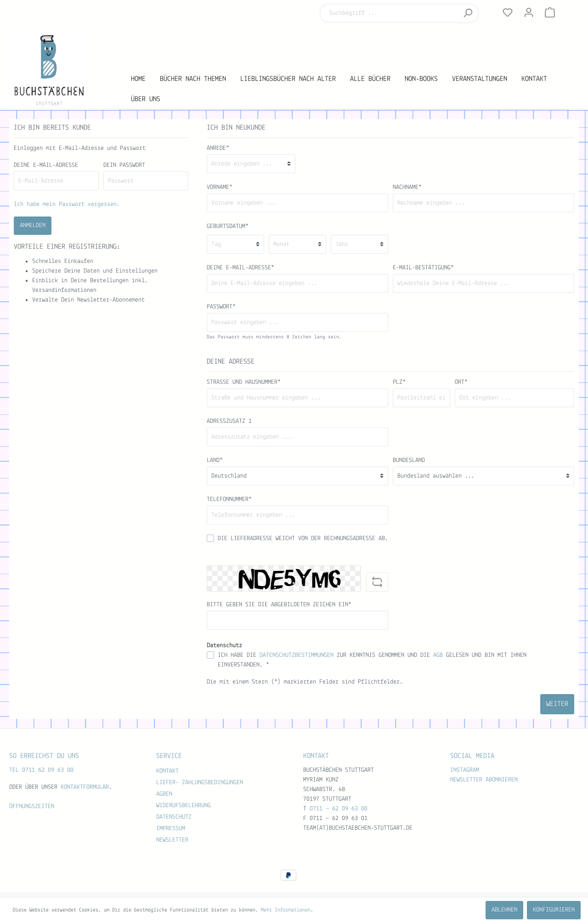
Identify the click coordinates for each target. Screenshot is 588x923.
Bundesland (409, 460)
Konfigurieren (554, 910)
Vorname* (220, 187)
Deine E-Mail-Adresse (46, 165)
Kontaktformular (85, 787)
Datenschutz (174, 817)
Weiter (557, 704)
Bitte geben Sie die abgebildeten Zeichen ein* (279, 605)
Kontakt (167, 771)
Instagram (465, 770)
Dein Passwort (124, 165)
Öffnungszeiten (32, 806)
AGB (438, 655)
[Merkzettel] (508, 13)
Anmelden (33, 225)
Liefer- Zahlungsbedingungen (200, 783)
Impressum (171, 829)
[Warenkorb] (550, 13)
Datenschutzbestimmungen (297, 655)
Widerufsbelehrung (184, 806)
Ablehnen (504, 910)
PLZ (399, 382)
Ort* (461, 382)
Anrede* (218, 148)
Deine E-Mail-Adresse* (240, 268)
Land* (215, 460)
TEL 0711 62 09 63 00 (41, 770)
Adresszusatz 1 (229, 421)
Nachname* (407, 187)
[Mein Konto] (529, 13)
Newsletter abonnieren (484, 780)
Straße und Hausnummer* (244, 382)
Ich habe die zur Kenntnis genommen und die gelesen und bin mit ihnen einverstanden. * (372, 660)
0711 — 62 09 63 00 (339, 809)
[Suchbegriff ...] (389, 13)
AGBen (164, 794)
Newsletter (172, 840)
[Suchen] (468, 13)
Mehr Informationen (286, 910)
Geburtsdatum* (228, 226)
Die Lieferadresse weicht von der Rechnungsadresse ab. (303, 538)
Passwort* (221, 307)
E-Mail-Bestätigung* (423, 268)
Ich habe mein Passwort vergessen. (67, 204)
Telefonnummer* (229, 499)
